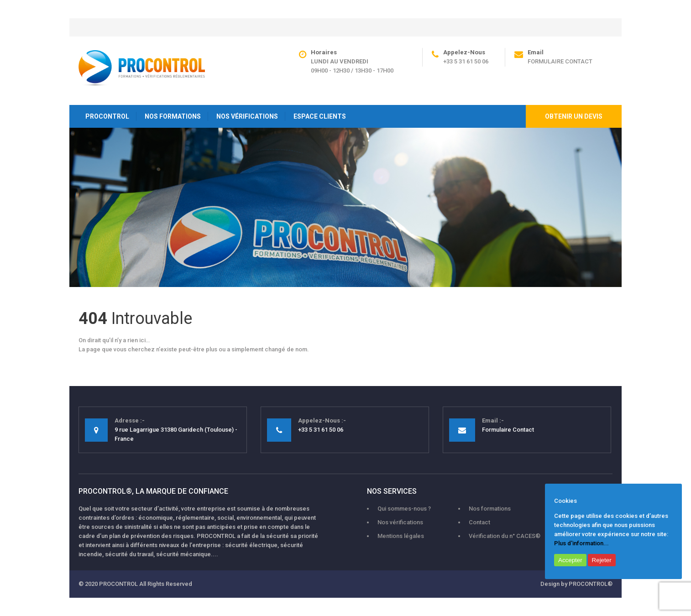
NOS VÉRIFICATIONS (247, 116)
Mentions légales (401, 536)
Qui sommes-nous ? (404, 509)
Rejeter (602, 560)
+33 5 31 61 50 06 (466, 61)
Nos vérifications (400, 522)
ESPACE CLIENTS (320, 116)
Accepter (570, 560)
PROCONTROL (107, 116)
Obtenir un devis (574, 116)
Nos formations (490, 509)
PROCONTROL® (591, 584)
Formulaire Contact (560, 61)
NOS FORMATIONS (173, 116)
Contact (479, 522)
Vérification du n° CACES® (505, 536)
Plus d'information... (581, 543)
